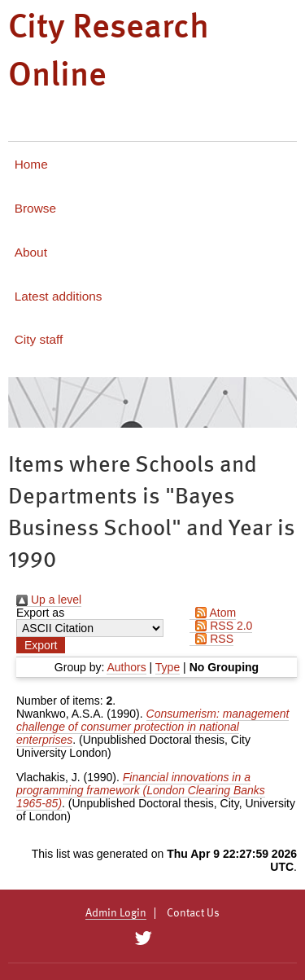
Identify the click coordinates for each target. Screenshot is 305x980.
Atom (213, 613)
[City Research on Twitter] (144, 938)
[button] (41, 645)
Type (168, 667)
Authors (126, 667)
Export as (40, 613)
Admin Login (116, 913)
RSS (211, 639)
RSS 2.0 (221, 626)
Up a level (49, 600)
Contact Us (193, 913)
